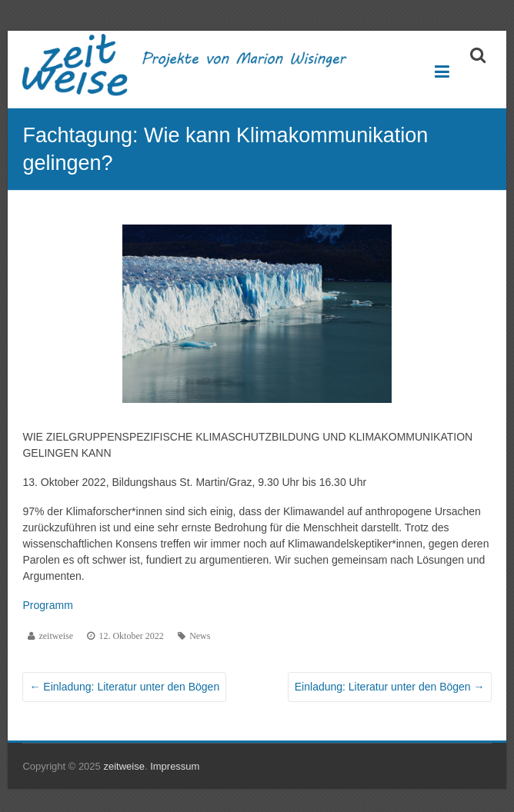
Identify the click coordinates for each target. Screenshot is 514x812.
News (200, 636)
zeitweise (56, 636)
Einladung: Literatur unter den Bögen (124, 687)
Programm (47, 605)
